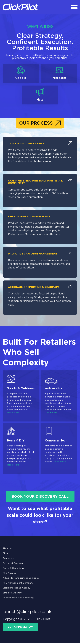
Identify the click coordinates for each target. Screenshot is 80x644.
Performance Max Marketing (18, 599)
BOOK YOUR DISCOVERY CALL (40, 498)
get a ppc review (20, 628)
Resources (8, 559)
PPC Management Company (18, 584)
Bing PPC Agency (12, 594)
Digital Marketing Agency (16, 589)
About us (8, 549)
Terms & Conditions (13, 569)
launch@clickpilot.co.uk (27, 613)
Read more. (51, 414)
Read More (13, 466)
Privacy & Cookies (13, 564)
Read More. (14, 414)
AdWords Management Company (21, 579)
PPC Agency (9, 574)
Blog (5, 554)
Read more (60, 463)
